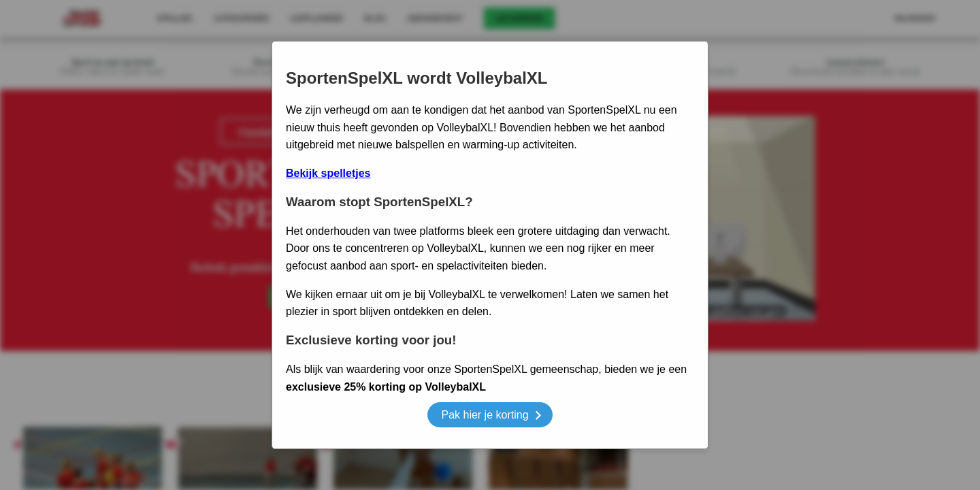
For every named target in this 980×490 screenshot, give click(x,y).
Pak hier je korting (491, 417)
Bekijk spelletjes (328, 173)
